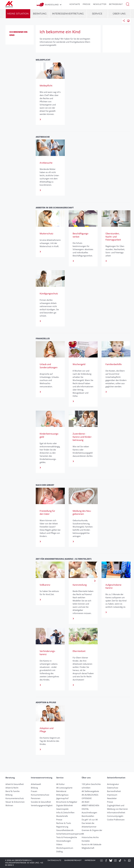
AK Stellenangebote (90, 791)
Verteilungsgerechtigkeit (42, 805)
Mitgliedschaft (88, 848)
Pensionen (36, 798)
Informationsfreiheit (116, 812)
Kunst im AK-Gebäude (91, 844)
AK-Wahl (85, 802)
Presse (87, 4)
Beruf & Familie (12, 791)
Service (97, 14)
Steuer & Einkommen (15, 802)
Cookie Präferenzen (116, 820)
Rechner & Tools (64, 823)
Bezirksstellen (88, 816)
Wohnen (9, 805)
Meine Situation (18, 14)
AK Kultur (60, 784)
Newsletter (100, 4)
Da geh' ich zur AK (90, 820)
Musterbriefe (62, 816)
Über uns (119, 14)
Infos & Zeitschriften (65, 812)
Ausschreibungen (89, 812)
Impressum (112, 795)
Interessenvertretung (68, 14)
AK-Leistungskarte (64, 788)
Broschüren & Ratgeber (67, 802)
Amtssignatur (113, 784)
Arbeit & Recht (12, 788)
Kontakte (75, 4)
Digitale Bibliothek (65, 805)
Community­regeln (115, 816)
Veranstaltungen (64, 841)
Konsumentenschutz (15, 798)
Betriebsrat (116, 4)
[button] (128, 4)
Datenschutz (113, 788)
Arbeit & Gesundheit (15, 784)
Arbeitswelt (36, 784)
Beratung (40, 14)
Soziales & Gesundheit (41, 802)
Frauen (34, 791)
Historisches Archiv (90, 837)
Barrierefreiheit (114, 791)
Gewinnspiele (62, 809)
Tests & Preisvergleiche (67, 837)
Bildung (9, 795)
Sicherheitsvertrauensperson (69, 834)
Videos (59, 844)
